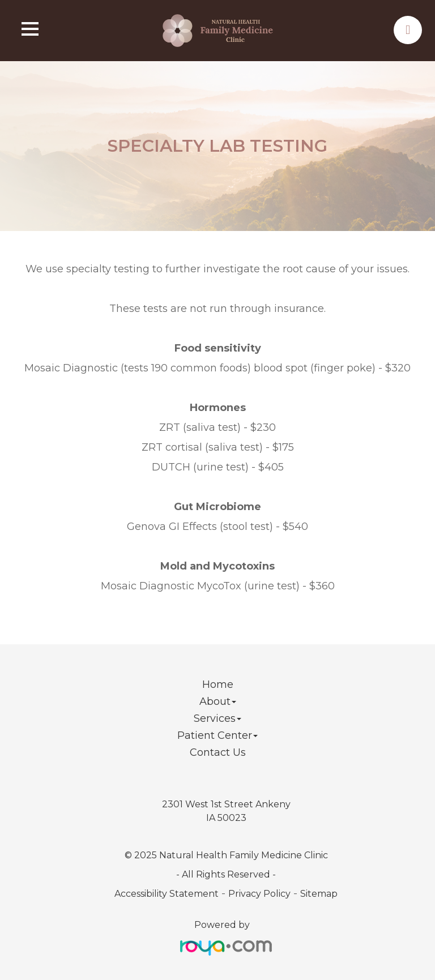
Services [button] (217, 718)
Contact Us (218, 752)
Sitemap (319, 894)
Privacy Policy (259, 894)
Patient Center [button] (217, 735)
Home (218, 684)
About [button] (218, 701)
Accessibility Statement (167, 894)
